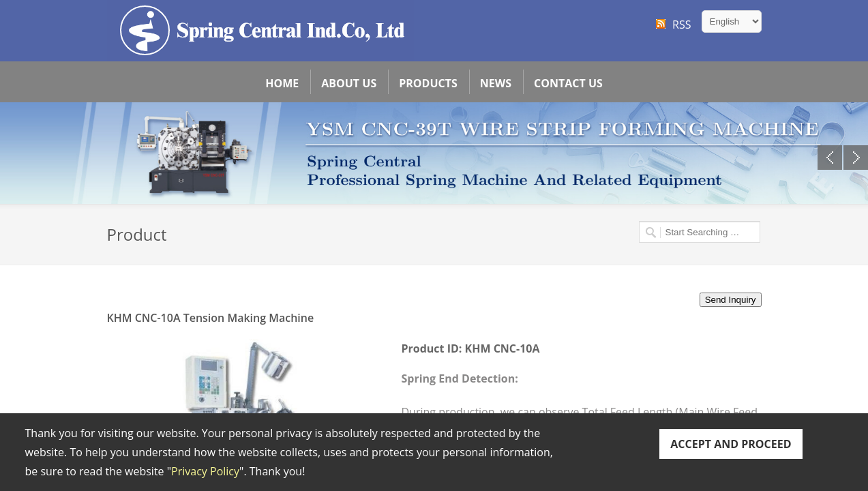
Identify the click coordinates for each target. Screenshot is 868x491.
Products (428, 83)
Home (282, 83)
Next (856, 158)
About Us (349, 83)
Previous (830, 158)
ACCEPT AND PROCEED (731, 444)
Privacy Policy (205, 471)
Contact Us (568, 83)
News (496, 83)
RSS (682, 25)
